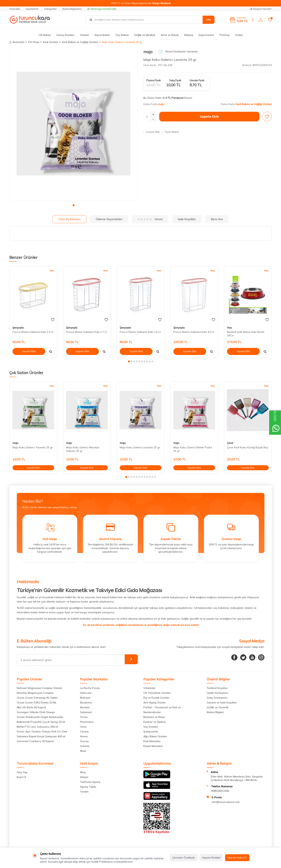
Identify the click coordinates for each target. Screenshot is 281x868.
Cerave (84, 732)
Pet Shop (34, 42)
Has (229, 328)
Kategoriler (50, 9)
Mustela (85, 707)
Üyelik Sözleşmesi (217, 693)
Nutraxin (85, 698)
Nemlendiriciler (152, 712)
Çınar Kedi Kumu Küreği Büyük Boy (248, 447)
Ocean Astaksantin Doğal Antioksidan (40, 717)
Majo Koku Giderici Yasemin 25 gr (33, 447)
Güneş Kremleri (65, 35)
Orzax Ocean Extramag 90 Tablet (37, 698)
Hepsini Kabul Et (237, 858)
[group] (74, 124)
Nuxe (83, 751)
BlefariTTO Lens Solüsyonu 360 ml (37, 727)
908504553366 (220, 791)
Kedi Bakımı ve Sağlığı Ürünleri (80, 42)
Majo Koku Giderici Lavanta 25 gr (140, 447)
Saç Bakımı (122, 35)
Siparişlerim (32, 9)
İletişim (84, 777)
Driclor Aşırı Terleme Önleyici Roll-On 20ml (42, 732)
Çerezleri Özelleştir (184, 858)
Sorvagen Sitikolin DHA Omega (36, 712)
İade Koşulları (187, 219)
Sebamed (86, 712)
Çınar (230, 443)
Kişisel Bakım (102, 35)
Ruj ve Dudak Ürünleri (156, 698)
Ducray (84, 741)
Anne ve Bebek (170, 35)
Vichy (83, 727)
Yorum (150, 219)
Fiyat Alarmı (171, 132)
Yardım (84, 792)
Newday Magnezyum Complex (35, 693)
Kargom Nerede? (261, 9)
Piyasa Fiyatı (154, 80)
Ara (209, 20)
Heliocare (86, 693)
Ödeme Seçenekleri (109, 219)
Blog (83, 772)
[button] (74, 205)
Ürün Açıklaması (69, 219)
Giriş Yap (22, 772)
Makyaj (189, 35)
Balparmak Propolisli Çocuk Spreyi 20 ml (41, 722)
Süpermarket (206, 35)
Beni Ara (217, 219)
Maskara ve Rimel (154, 717)
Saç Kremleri (151, 727)
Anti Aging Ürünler (155, 703)
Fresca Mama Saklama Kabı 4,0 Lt (194, 332)
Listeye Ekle (152, 132)
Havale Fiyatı (197, 80)
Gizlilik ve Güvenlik (218, 707)
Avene (84, 736)
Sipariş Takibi (88, 787)
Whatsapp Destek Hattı (102, 9)
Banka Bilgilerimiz (72, 9)
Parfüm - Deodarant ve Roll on (162, 707)
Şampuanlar (151, 732)
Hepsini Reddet (211, 858)
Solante (85, 746)
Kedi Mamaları (152, 741)
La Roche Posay (90, 688)
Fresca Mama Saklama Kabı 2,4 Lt (140, 332)
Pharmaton (87, 722)
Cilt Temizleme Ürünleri (157, 693)
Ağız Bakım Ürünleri (155, 736)
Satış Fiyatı (175, 80)
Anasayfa (15, 9)
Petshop (225, 35)
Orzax (84, 717)
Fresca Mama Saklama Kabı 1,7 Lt (86, 332)
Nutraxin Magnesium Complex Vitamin (40, 688)
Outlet (239, 35)
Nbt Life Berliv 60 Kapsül (31, 707)
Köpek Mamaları (153, 746)
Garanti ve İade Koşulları (222, 703)
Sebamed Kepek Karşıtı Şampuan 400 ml (41, 736)
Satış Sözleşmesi (217, 698)
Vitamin (84, 35)
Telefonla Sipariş (90, 782)
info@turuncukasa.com (226, 802)
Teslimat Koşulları (217, 688)
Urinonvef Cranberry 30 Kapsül (35, 741)
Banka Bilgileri (215, 712)
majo (148, 52)
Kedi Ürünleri (51, 42)
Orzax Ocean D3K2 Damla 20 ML (37, 703)
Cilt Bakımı (45, 35)
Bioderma (86, 703)
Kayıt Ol (21, 777)
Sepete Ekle (209, 116)
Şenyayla (18, 328)
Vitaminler (149, 688)
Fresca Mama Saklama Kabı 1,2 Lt (33, 332)
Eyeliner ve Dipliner (155, 722)
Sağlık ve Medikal (145, 35)
